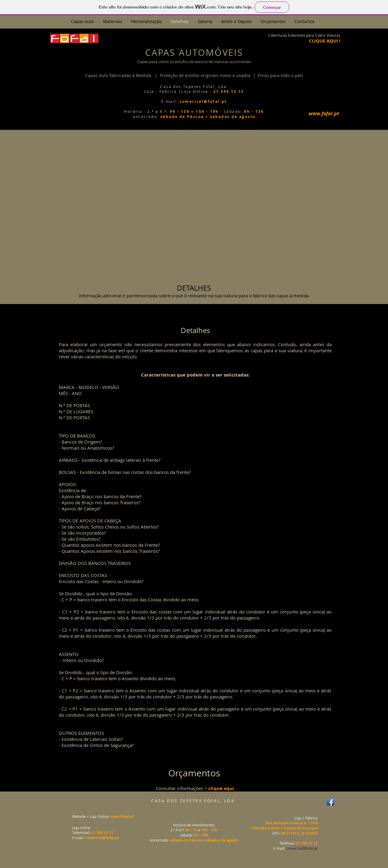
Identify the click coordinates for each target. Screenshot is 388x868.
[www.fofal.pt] (324, 113)
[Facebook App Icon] (331, 802)
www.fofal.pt (122, 817)
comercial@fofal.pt (302, 848)
